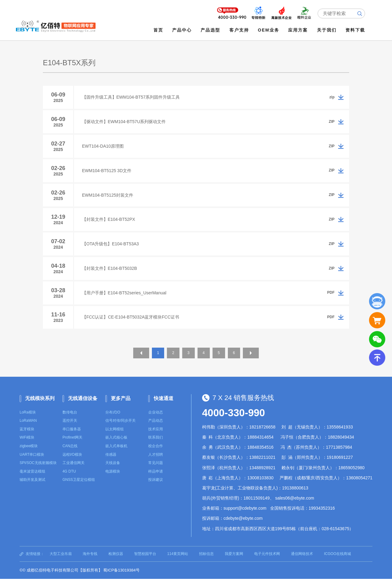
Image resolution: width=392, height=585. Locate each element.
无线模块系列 (40, 404)
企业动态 (156, 418)
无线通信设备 (83, 404)
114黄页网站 (178, 560)
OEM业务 (269, 30)
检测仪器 (116, 560)
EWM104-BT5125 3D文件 (108, 172)
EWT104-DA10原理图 (104, 147)
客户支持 (239, 30)
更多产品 (121, 404)
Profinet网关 (72, 443)
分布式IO (113, 418)
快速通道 (164, 404)
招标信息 (206, 560)
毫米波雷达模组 (32, 477)
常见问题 (156, 469)
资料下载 (356, 30)
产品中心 (183, 30)
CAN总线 (70, 452)
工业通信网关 (73, 469)
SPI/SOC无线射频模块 (38, 469)
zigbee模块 (29, 452)
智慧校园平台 (145, 560)
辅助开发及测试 (32, 486)
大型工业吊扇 (61, 560)
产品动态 (156, 427)
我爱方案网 (234, 560)
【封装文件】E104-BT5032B (111, 273)
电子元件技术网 (267, 560)
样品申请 (156, 477)
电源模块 (113, 477)
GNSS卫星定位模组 (79, 486)
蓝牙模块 (27, 435)
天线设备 (113, 469)
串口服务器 (72, 435)
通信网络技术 (302, 560)
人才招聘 (156, 461)
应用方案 (299, 30)
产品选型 (211, 30)
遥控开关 (70, 427)
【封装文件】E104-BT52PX (110, 223)
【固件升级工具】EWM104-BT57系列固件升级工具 (132, 97)
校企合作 (156, 452)
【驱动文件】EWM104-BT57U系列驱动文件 (125, 122)
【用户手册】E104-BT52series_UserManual (125, 298)
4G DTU (69, 477)
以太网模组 (115, 435)
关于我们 (327, 30)
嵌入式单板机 (116, 452)
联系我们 (156, 443)
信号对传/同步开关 (121, 427)
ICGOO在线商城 (337, 560)
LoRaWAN (28, 427)
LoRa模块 (28, 418)
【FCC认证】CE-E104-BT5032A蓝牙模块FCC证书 (132, 323)
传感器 (111, 461)
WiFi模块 (27, 443)
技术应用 (156, 435)
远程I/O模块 (72, 461)
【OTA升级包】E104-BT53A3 (111, 248)
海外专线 (90, 560)
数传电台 (70, 418)
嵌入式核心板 (116, 443)
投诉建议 (156, 486)
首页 (159, 30)
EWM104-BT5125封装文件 (109, 198)
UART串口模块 (32, 461)
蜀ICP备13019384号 (121, 576)
